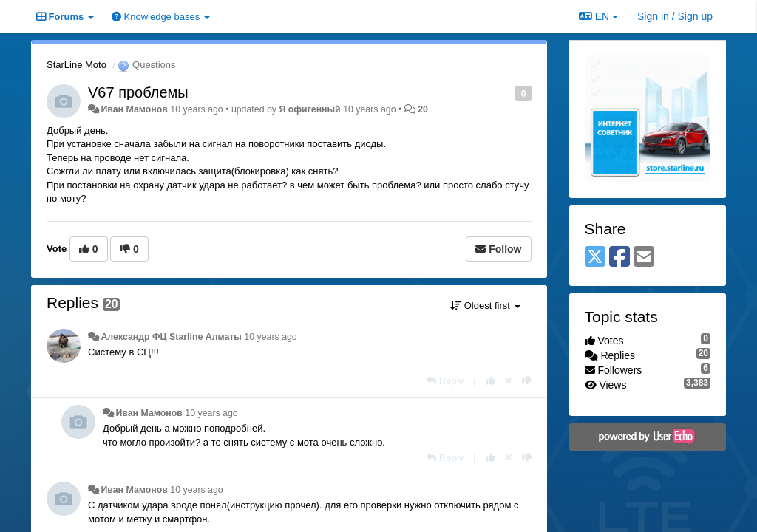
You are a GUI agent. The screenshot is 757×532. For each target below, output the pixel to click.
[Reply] (445, 381)
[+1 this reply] (490, 381)
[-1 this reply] (527, 381)
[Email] (644, 258)
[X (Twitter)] (595, 258)
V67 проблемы (138, 92)
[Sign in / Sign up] (675, 16)
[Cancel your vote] (509, 381)
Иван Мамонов (134, 109)
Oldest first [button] (485, 306)
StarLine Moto (77, 65)
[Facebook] (619, 258)
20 (423, 109)
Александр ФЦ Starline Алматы (171, 337)
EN (598, 16)
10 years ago (270, 337)
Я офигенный (309, 109)
